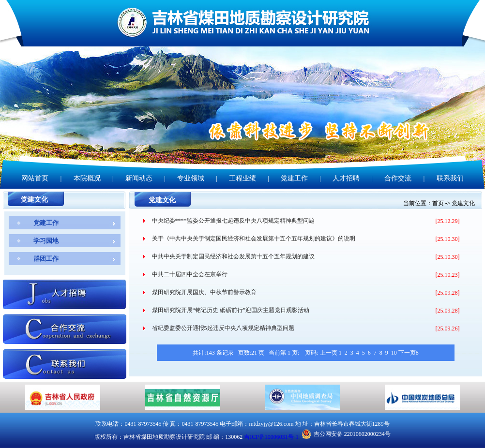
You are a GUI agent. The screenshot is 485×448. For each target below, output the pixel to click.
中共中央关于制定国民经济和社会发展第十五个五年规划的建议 (233, 256)
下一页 (407, 353)
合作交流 (398, 178)
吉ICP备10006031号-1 (271, 437)
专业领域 (191, 178)
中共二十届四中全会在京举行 (190, 274)
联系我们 (450, 178)
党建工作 (294, 178)
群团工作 (46, 259)
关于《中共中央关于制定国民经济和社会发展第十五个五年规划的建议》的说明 (254, 239)
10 (394, 353)
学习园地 (46, 241)
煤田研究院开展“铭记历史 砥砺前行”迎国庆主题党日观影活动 (231, 310)
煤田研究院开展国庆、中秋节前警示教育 (204, 292)
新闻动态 (139, 178)
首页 (438, 203)
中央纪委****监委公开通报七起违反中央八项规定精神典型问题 (233, 221)
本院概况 (87, 178)
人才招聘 (346, 178)
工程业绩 (242, 178)
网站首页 (35, 178)
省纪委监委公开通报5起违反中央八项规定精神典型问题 (223, 328)
